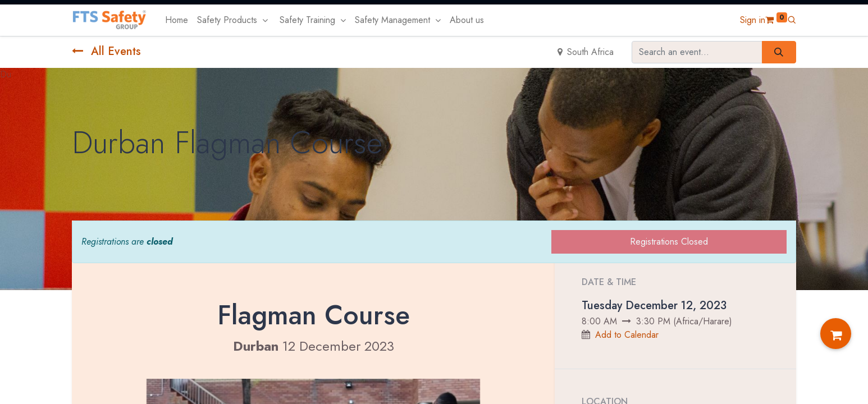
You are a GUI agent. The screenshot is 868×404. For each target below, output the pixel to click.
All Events (106, 51)
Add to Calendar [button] (627, 335)
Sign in (753, 20)
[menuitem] (177, 20)
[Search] (779, 52)
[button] (792, 20)
